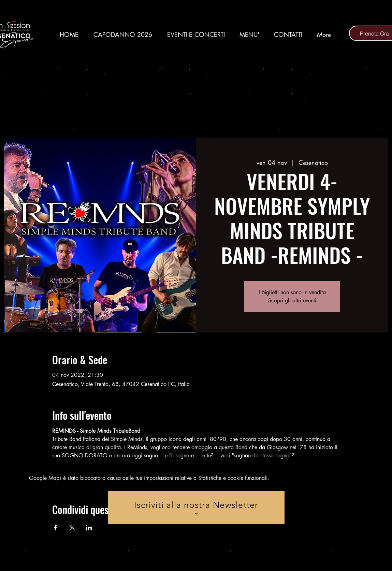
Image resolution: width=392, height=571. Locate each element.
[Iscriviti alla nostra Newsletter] (196, 508)
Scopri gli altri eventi (292, 301)
